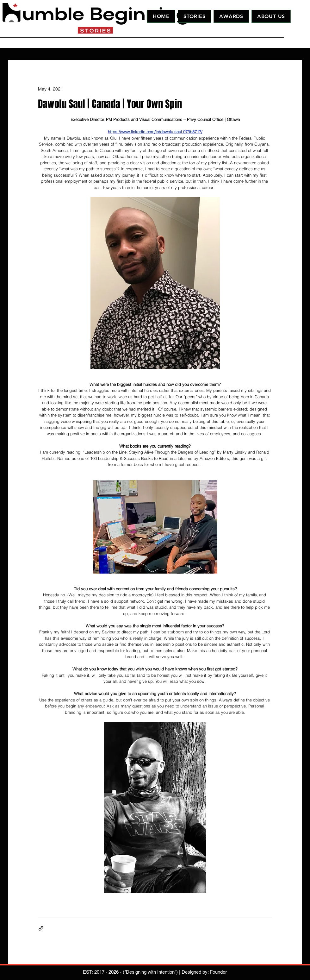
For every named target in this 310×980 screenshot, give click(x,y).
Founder (218, 972)
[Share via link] (41, 928)
